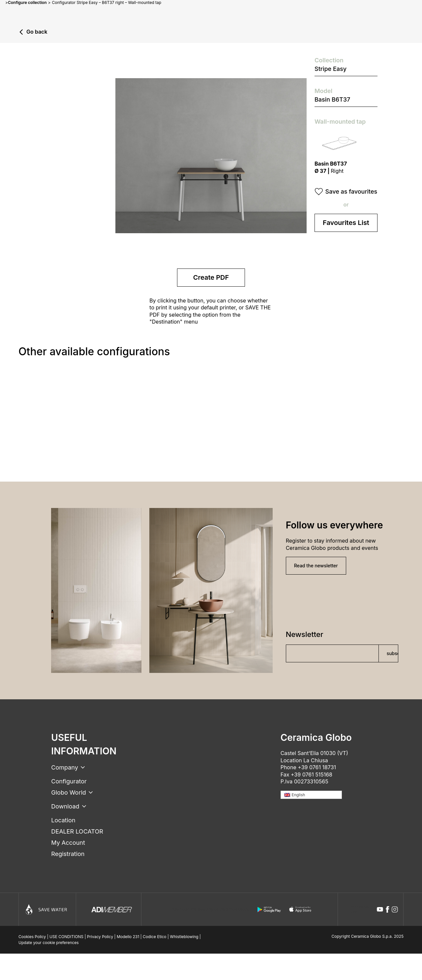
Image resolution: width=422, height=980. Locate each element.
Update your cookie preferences (49, 943)
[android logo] (269, 909)
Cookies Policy (32, 937)
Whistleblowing (184, 937)
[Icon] (47, 909)
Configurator (69, 781)
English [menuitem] (298, 795)
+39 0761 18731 (317, 767)
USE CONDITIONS (66, 937)
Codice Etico (155, 937)
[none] (311, 795)
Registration (68, 854)
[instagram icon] (395, 909)
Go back (37, 32)
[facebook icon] (388, 909)
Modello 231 (128, 937)
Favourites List (346, 223)
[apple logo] (301, 909)
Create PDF (211, 277)
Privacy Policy (100, 937)
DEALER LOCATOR (77, 831)
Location (63, 820)
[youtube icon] (380, 909)
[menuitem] (311, 795)
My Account (68, 843)
